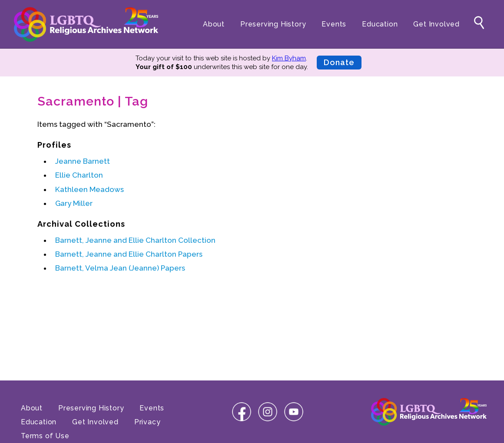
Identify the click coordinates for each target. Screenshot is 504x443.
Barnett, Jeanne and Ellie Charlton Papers (129, 254)
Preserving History (273, 24)
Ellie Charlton (79, 175)
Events (334, 24)
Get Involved (436, 24)
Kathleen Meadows (90, 189)
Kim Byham (289, 58)
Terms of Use (45, 436)
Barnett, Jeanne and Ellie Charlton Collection (135, 240)
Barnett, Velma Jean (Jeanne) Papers (120, 268)
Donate (339, 62)
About (214, 24)
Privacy (148, 422)
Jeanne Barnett (83, 161)
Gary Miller (74, 203)
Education (380, 24)
